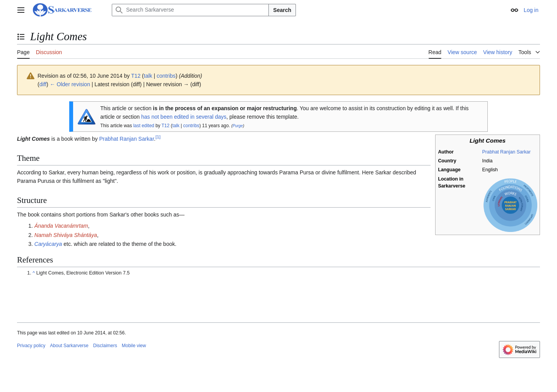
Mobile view (134, 346)
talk (148, 76)
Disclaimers (105, 346)
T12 (166, 126)
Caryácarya (48, 244)
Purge (238, 126)
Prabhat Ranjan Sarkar (507, 152)
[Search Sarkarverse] (190, 10)
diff (43, 84)
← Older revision (70, 84)
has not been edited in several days (184, 117)
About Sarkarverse (69, 346)
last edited (144, 126)
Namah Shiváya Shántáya (66, 235)
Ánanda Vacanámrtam (61, 226)
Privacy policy (31, 346)
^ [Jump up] (34, 273)
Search (282, 10)
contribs (166, 76)
